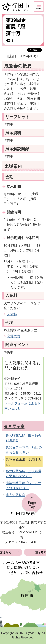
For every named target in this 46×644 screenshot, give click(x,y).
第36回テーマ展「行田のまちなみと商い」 (24, 450)
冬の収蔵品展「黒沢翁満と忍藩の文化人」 (23, 474)
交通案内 (14, 336)
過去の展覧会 (15, 495)
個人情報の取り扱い (23, 568)
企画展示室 (14, 426)
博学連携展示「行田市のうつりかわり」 (23, 485)
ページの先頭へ (32, 504)
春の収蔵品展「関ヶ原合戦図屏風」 (23, 438)
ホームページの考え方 (22, 563)
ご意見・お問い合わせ (25, 573)
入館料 (12, 314)
